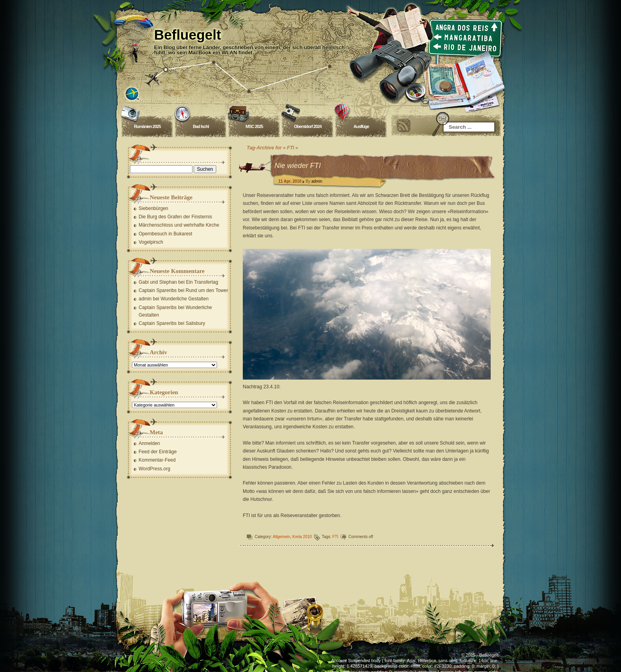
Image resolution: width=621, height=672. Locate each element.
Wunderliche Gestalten (184, 299)
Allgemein (282, 537)
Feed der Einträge (158, 452)
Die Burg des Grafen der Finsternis (175, 217)
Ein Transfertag (202, 282)
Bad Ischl (201, 126)
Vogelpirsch (151, 242)
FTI (335, 537)
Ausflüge (361, 126)
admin (317, 181)
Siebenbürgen (153, 208)
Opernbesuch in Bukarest (165, 234)
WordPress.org (154, 469)
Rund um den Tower (207, 290)
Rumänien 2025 (147, 126)
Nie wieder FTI (298, 166)
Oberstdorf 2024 (308, 126)
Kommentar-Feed (157, 460)
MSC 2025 (254, 126)
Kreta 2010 (302, 537)
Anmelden (149, 443)
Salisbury (195, 323)
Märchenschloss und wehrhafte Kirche (179, 225)
